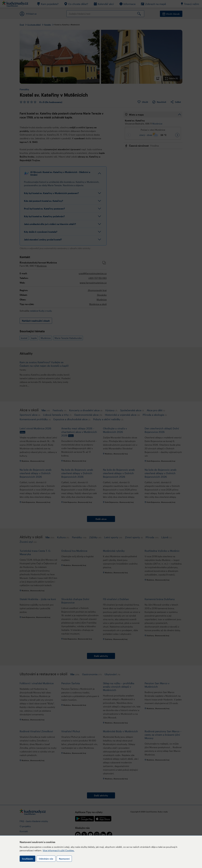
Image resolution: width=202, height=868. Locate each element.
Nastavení (64, 859)
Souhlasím (27, 859)
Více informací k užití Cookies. (59, 850)
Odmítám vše (46, 859)
